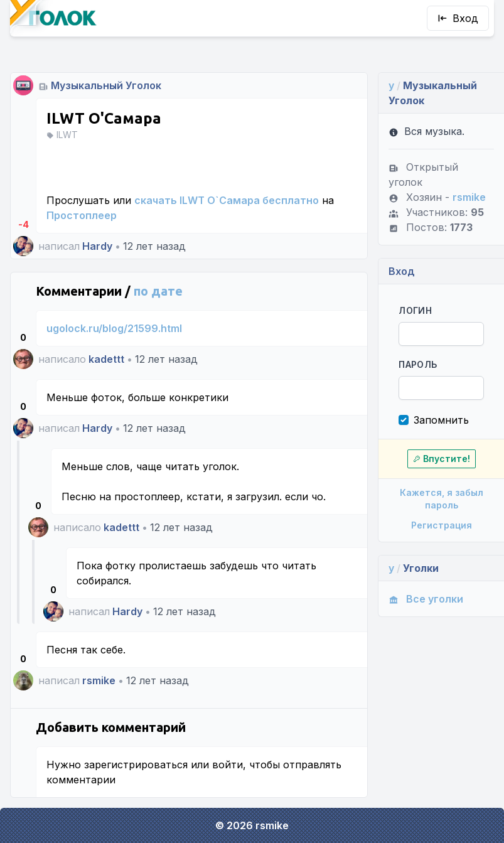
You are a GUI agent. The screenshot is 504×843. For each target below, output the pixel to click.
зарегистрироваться (136, 765)
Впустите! (442, 459)
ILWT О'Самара (104, 118)
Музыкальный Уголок (106, 85)
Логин (415, 310)
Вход (458, 18)
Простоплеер (82, 215)
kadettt (106, 359)
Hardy (97, 246)
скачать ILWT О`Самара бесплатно (227, 200)
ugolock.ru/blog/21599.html (114, 328)
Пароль (418, 364)
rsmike (99, 680)
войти (228, 765)
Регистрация (442, 525)
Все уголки (426, 599)
